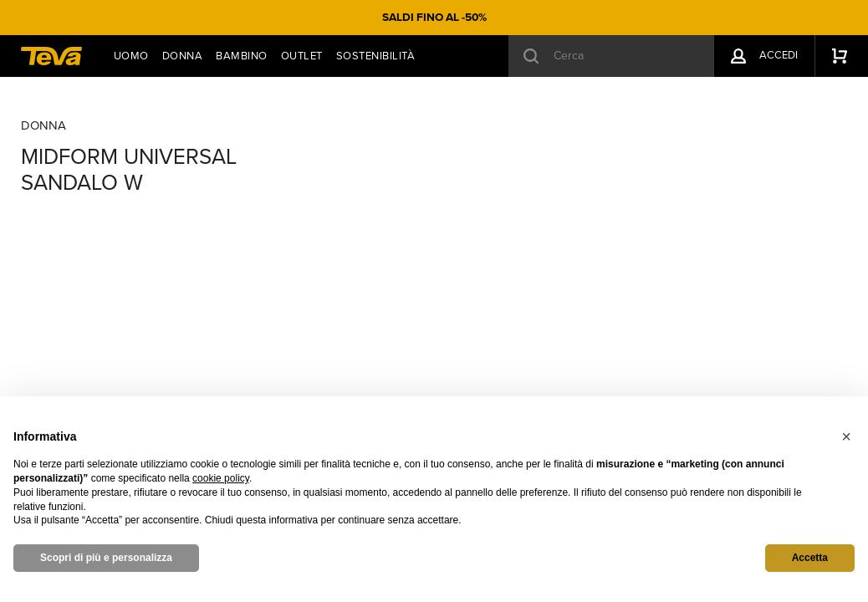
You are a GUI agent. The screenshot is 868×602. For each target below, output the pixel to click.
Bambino (242, 56)
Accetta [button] (810, 558)
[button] (846, 436)
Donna (183, 56)
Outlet (302, 56)
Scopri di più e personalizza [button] (106, 558)
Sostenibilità (376, 56)
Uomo (131, 56)
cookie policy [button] (221, 478)
